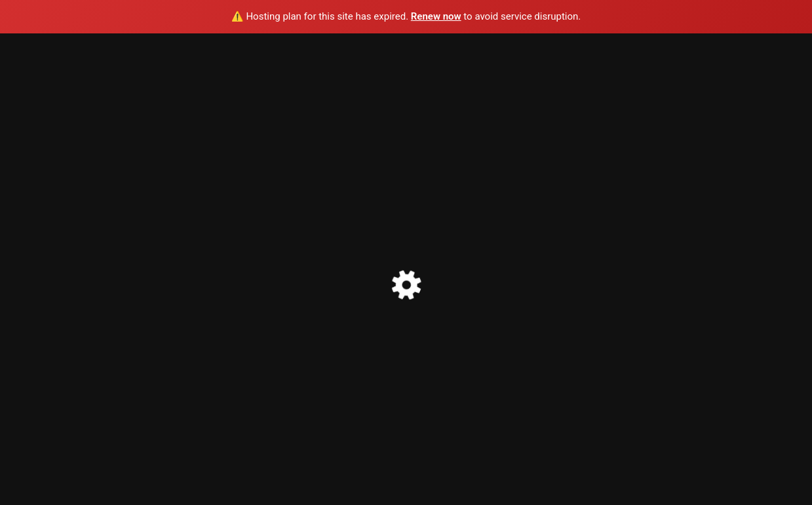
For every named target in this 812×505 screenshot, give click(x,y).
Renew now (436, 16)
